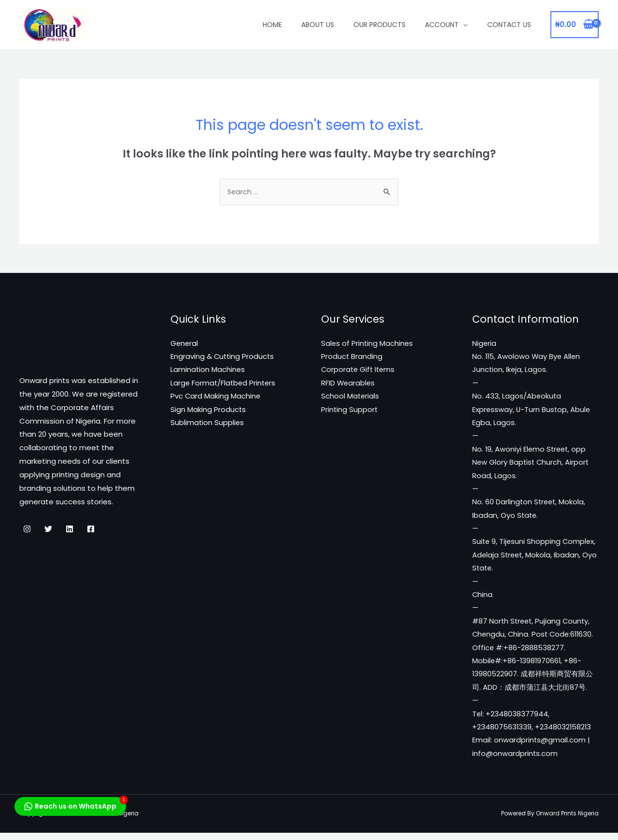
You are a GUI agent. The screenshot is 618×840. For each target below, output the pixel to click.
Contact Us (509, 25)
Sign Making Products (208, 412)
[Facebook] (91, 530)
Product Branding (352, 358)
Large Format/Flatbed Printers (224, 385)
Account (442, 25)
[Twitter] (48, 530)
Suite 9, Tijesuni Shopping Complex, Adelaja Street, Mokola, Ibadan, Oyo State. (535, 560)
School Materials (351, 398)
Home (272, 25)
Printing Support (350, 412)
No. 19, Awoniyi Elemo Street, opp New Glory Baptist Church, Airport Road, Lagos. (532, 465)
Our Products (379, 25)
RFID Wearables (349, 385)
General (185, 345)
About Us (318, 25)
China (483, 600)
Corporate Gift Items (359, 371)
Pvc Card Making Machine (216, 398)
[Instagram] (27, 530)
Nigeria (485, 345)
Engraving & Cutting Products (223, 358)
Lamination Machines (208, 371)
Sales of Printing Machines (368, 345)
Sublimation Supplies (208, 425)
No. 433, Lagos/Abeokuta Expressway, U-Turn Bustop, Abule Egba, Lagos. (532, 412)
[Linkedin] (70, 530)
